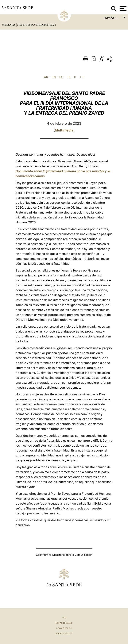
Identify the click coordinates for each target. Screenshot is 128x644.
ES (61, 77)
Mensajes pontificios (33, 25)
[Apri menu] (123, 9)
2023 (53, 25)
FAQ (64, 618)
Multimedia (64, 130)
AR (46, 77)
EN (54, 77)
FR (69, 77)
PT (82, 77)
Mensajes (9, 25)
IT (75, 77)
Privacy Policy (64, 634)
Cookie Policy (64, 628)
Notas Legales (64, 623)
